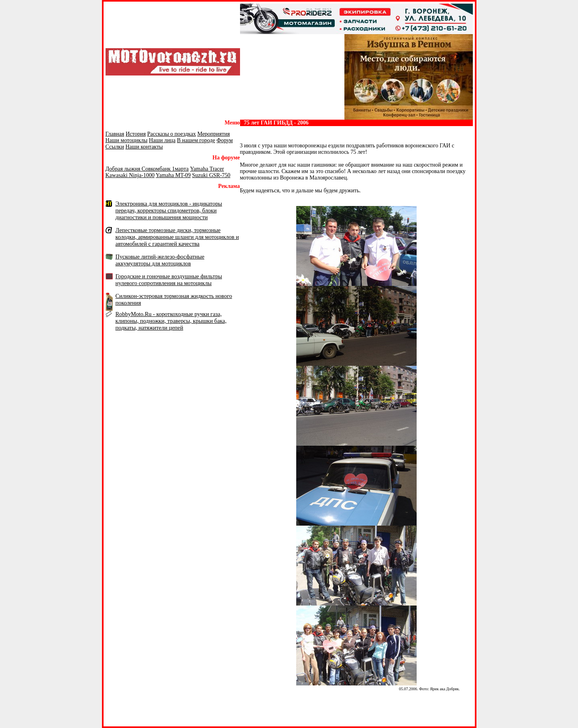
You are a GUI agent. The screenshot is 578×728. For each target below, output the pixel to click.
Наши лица (162, 140)
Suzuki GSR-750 (211, 175)
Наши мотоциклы (127, 140)
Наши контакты (144, 147)
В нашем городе (196, 140)
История (136, 134)
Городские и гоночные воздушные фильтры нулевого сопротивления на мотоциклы (169, 280)
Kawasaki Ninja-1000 (130, 175)
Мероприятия (214, 134)
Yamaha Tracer (207, 169)
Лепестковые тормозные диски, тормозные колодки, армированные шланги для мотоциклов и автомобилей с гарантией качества (177, 237)
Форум (225, 140)
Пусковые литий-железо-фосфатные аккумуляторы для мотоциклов (160, 260)
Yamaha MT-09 (173, 175)
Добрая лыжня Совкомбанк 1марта (147, 169)
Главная (115, 134)
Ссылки (115, 147)
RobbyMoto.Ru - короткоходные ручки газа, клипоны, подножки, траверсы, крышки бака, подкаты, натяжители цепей (171, 321)
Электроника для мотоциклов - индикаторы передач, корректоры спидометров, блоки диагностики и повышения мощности (169, 210)
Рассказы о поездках (172, 134)
